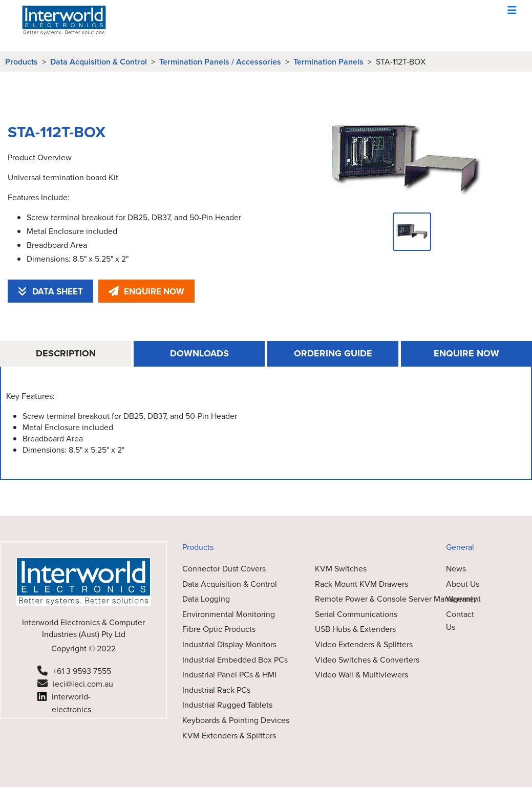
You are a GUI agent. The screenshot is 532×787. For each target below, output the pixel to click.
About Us (463, 584)
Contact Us (460, 621)
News (456, 568)
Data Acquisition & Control (99, 62)
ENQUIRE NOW (146, 291)
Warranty (462, 599)
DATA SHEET (50, 291)
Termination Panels (328, 62)
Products (22, 62)
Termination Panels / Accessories (220, 62)
